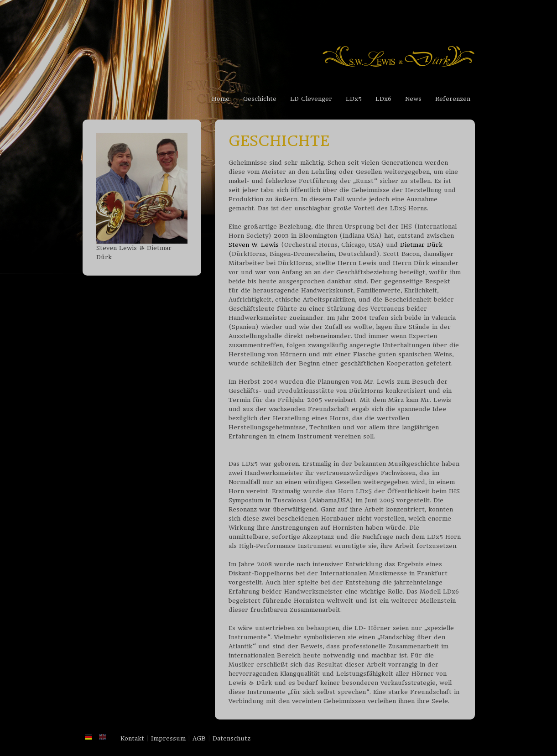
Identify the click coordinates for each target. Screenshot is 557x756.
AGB (199, 738)
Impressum (168, 738)
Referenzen (453, 99)
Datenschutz (232, 738)
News (413, 99)
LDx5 (354, 99)
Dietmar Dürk (421, 245)
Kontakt (132, 738)
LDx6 (383, 99)
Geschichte (260, 99)
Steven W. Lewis (254, 245)
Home (221, 99)
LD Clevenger (311, 99)
